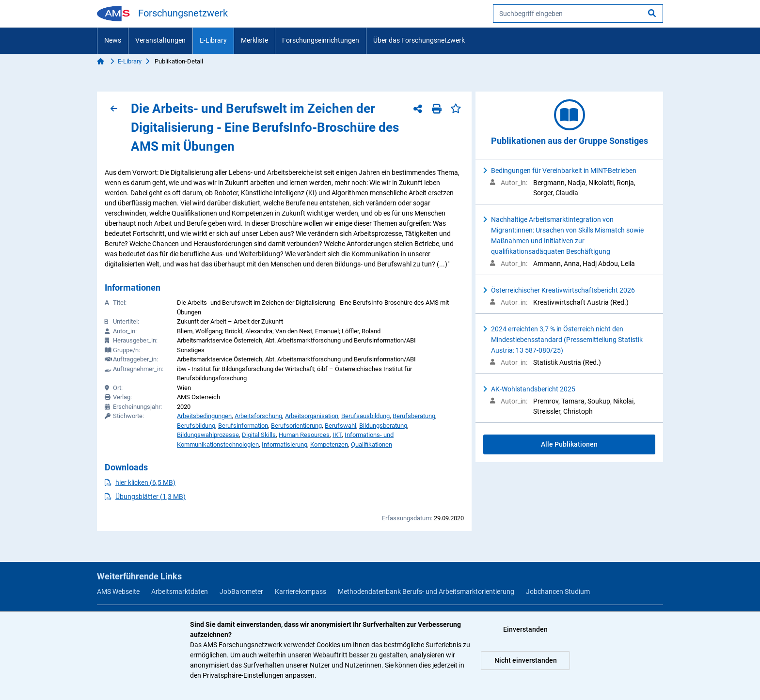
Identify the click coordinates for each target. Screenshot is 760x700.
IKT (337, 435)
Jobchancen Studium (558, 591)
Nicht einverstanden (526, 660)
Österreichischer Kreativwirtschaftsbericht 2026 (563, 290)
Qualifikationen (372, 444)
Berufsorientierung (296, 426)
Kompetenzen (329, 444)
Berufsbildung (196, 426)
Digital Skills (259, 435)
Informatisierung (285, 444)
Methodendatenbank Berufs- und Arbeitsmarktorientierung (426, 591)
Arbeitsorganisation (312, 416)
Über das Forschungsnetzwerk (419, 40)
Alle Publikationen (569, 444)
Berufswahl (340, 426)
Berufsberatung (414, 416)
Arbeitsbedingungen (204, 416)
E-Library (213, 40)
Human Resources (304, 435)
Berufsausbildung (365, 416)
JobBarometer (241, 591)
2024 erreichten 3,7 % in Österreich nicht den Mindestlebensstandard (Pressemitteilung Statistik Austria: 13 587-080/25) (567, 340)
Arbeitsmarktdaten (180, 591)
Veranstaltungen (160, 40)
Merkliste (254, 40)
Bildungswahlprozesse (208, 435)
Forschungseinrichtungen (321, 40)
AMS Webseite (118, 591)
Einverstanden (525, 629)
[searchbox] (578, 14)
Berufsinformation (243, 426)
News (113, 40)
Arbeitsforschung (258, 416)
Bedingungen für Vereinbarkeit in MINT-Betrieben (564, 171)
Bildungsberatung (383, 426)
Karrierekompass (301, 591)
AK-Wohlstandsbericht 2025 (533, 389)
